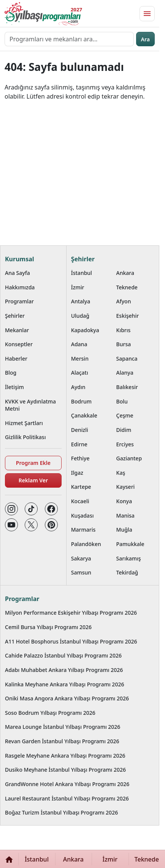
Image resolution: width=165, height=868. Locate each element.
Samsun (81, 572)
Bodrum (81, 401)
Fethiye (80, 458)
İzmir (78, 287)
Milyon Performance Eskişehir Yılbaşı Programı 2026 (71, 613)
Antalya (81, 301)
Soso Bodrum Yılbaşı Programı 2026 (50, 713)
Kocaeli (80, 501)
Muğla (124, 530)
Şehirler (15, 316)
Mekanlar (17, 330)
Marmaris (83, 530)
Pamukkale (130, 544)
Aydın (78, 387)
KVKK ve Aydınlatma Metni (30, 405)
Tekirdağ (127, 572)
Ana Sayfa (17, 273)
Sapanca (127, 359)
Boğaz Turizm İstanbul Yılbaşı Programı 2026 (61, 812)
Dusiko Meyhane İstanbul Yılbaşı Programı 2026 (65, 770)
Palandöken (86, 544)
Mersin (80, 359)
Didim (124, 430)
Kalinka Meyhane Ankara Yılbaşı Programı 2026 (64, 684)
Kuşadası (82, 516)
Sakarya (81, 558)
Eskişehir (128, 316)
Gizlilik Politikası (25, 437)
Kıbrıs (124, 330)
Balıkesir (127, 387)
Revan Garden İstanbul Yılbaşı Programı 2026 (62, 741)
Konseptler (19, 344)
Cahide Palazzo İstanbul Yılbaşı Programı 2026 (63, 655)
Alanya (125, 373)
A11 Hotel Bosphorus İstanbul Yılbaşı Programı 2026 (71, 641)
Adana (79, 344)
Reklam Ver (33, 480)
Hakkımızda (20, 287)
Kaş (121, 473)
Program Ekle (33, 463)
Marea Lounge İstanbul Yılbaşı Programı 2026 (63, 727)
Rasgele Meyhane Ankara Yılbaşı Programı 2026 (65, 756)
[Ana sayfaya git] (43, 14)
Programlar (19, 301)
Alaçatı (80, 373)
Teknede (127, 287)
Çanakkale (84, 415)
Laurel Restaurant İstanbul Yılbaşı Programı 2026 (67, 798)
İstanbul (82, 273)
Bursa (124, 344)
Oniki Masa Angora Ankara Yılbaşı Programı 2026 (67, 698)
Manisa (125, 516)
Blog (11, 373)
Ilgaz (77, 473)
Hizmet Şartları (24, 423)
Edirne (79, 444)
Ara (145, 39)
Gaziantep (129, 458)
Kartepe (81, 487)
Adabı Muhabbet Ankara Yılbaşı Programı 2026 (64, 670)
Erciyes (125, 444)
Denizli (80, 430)
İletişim (14, 387)
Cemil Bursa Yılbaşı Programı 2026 (48, 627)
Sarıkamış (129, 558)
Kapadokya (85, 330)
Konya (124, 501)
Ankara (125, 273)
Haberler (16, 359)
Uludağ (80, 316)
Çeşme (125, 415)
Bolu (122, 401)
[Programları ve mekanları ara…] (69, 39)
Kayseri (126, 487)
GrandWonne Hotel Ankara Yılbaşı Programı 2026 (67, 784)
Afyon (124, 301)
